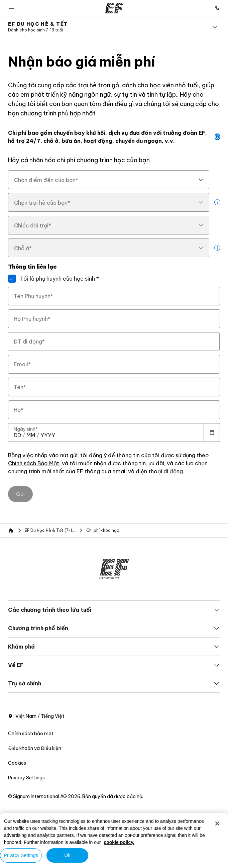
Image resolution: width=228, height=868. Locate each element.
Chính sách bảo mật (31, 734)
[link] (38, 27)
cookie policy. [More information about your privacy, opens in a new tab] (119, 842)
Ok (67, 855)
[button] (11, 8)
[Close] (217, 824)
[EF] (114, 8)
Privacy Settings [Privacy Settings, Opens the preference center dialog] (21, 855)
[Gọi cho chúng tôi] (217, 8)
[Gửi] (20, 494)
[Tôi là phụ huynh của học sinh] (12, 279)
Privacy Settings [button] (26, 778)
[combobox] (109, 180)
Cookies (17, 763)
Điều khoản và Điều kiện (35, 748)
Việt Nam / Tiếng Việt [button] (36, 716)
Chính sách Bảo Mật (34, 464)
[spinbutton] (17, 435)
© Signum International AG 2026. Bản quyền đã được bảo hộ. (76, 796)
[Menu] (215, 27)
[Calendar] (212, 432)
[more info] (217, 202)
